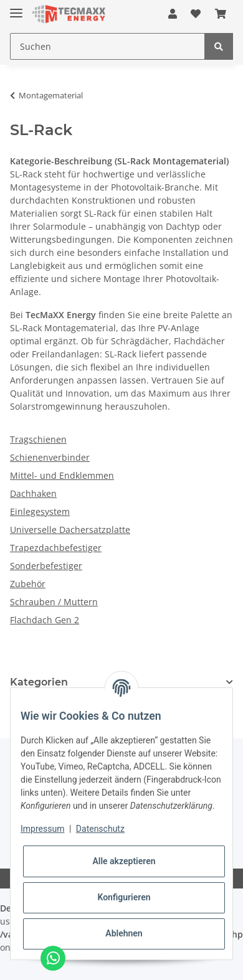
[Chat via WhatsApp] (53, 958)
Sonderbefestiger (46, 566)
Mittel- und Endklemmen (62, 475)
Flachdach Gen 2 (45, 620)
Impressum (42, 829)
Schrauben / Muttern (54, 602)
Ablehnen (124, 933)
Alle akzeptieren (124, 861)
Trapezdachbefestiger (56, 548)
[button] (173, 14)
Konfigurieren (124, 897)
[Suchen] (107, 46)
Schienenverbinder (50, 457)
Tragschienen (38, 439)
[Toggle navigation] (16, 8)
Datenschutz (100, 829)
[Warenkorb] (221, 14)
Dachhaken (33, 493)
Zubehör (28, 584)
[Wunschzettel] (196, 14)
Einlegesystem (40, 511)
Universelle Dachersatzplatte (70, 530)
